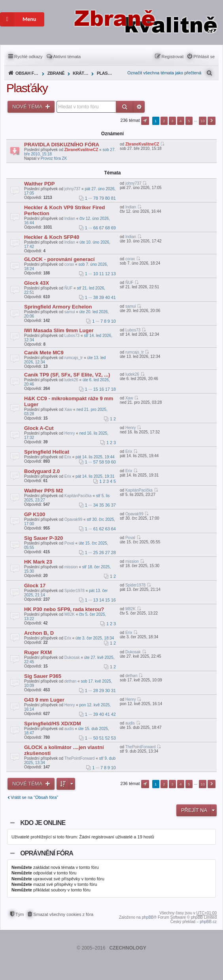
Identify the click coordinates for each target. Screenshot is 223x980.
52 (108, 738)
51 (102, 738)
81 (113, 198)
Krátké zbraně (81, 73)
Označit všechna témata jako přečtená (164, 73)
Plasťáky (105, 73)
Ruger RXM (38, 652)
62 (102, 529)
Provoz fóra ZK (54, 158)
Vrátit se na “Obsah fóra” (34, 797)
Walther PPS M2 (43, 491)
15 (96, 389)
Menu (18, 19)
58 (102, 462)
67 (102, 228)
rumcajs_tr (74, 358)
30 (108, 691)
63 (108, 529)
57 (96, 462)
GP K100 (35, 514)
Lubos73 (72, 336)
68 (108, 228)
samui (70, 312)
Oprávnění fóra (47, 853)
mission (71, 567)
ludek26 (71, 380)
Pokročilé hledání (139, 107)
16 (102, 389)
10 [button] (203, 121)
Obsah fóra (28, 73)
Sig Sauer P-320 (43, 538)
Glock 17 (35, 586)
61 (96, 529)
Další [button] (212, 121)
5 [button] (189, 121)
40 (108, 297)
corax (69, 264)
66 (96, 228)
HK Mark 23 (38, 562)
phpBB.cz (208, 922)
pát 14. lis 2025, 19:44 (95, 457)
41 (113, 297)
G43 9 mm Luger (44, 700)
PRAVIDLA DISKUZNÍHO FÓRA (62, 145)
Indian (70, 219)
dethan (71, 681)
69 (113, 228)
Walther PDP (40, 184)
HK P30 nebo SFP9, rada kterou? (64, 609)
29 (102, 691)
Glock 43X (37, 283)
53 (113, 738)
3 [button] (172, 121)
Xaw (68, 410)
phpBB (148, 917)
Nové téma (28, 107)
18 (113, 389)
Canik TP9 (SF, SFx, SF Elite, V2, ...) (67, 375)
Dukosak (72, 657)
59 (108, 462)
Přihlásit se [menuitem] (204, 57)
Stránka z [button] (145, 121)
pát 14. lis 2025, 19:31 (95, 476)
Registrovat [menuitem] (173, 57)
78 (96, 198)
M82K (70, 614)
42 (113, 714)
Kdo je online (43, 823)
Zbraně (56, 73)
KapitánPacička (78, 496)
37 (113, 505)
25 (96, 552)
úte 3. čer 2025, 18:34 (95, 638)
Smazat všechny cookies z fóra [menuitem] (63, 914)
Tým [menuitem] (20, 914)
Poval (69, 543)
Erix (68, 457)
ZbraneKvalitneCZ (81, 150)
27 (108, 552)
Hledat (125, 107)
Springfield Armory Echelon (58, 307)
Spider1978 (75, 591)
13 (113, 274)
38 (96, 297)
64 (113, 529)
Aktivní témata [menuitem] (67, 57)
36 (108, 505)
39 (102, 297)
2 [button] (164, 121)
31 (113, 691)
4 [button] (181, 121)
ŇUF (69, 288)
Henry (70, 433)
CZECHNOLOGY (128, 948)
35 (102, 505)
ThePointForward (80, 758)
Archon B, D (39, 633)
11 (102, 274)
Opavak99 (74, 519)
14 (102, 600)
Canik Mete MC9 (44, 353)
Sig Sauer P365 (43, 676)
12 (108, 274)
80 (108, 198)
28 (113, 552)
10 (96, 274)
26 (102, 552)
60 (113, 462)
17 (108, 389)
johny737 (73, 189)
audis (69, 729)
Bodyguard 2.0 (42, 471)
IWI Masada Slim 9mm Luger (59, 330)
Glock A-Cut (39, 428)
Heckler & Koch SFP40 (52, 237)
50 (96, 738)
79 (102, 198)
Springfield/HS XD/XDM (53, 724)
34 (96, 505)
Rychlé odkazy (28, 57)
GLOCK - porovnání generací (59, 259)
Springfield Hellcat (47, 452)
